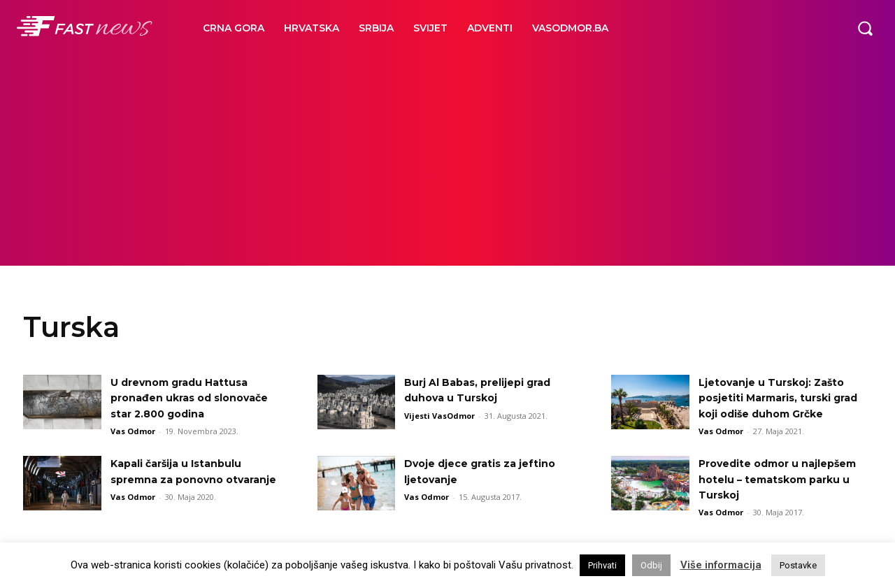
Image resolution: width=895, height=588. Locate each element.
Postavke (798, 565)
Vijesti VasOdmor (439, 416)
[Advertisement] (447, 161)
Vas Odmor (133, 431)
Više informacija (721, 565)
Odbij (651, 565)
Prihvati (602, 565)
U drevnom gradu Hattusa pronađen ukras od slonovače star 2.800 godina (195, 398)
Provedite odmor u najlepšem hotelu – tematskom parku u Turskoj (782, 495)
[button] (865, 28)
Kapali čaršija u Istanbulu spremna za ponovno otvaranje (185, 495)
